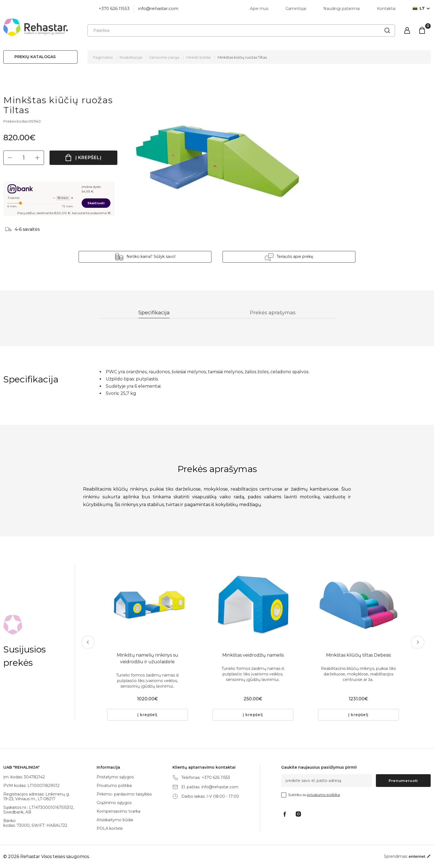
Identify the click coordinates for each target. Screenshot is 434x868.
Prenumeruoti (403, 781)
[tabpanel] (148, 604)
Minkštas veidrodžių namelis (253, 655)
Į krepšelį (88, 158)
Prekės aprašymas (273, 313)
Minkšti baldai (198, 57)
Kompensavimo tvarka (118, 811)
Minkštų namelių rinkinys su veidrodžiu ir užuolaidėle (148, 658)
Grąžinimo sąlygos (114, 803)
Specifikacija (154, 313)
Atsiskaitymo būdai (115, 820)
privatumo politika (324, 795)
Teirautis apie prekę (295, 256)
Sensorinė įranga (164, 57)
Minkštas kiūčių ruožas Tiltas (242, 57)
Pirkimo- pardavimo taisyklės (124, 794)
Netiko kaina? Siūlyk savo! (151, 256)
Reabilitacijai (131, 57)
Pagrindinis (103, 57)
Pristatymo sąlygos (115, 777)
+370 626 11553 (114, 8)
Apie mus (259, 9)
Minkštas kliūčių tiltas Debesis (358, 655)
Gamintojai (296, 9)
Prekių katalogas (35, 57)
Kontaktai (386, 9)
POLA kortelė (110, 828)
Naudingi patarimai (342, 9)
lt (419, 8)
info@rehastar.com (158, 8)
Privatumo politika (114, 786)
